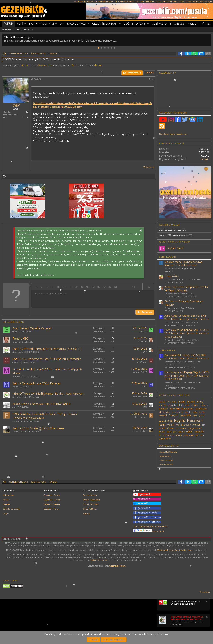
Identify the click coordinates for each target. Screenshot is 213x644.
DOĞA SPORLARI (135, 24)
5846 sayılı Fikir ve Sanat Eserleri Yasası (175, 550)
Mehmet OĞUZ (20, 377)
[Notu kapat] (207, 602)
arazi (170, 405)
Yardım (86, 514)
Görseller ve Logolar (11, 509)
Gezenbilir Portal (51, 509)
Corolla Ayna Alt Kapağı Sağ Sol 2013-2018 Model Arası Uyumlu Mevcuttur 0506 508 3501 (187, 333)
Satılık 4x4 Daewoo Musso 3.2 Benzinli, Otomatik (47, 359)
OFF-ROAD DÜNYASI (73, 24)
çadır (187, 405)
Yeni (20, 24)
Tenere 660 (20, 339)
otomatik (181, 428)
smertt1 (16, 332)
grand (162, 421)
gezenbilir (185, 415)
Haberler (7, 504)
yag (185, 435)
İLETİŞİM (208, 2)
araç (200, 401)
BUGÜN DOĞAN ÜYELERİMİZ (174, 242)
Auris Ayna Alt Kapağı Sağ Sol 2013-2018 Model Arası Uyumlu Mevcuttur (187, 317)
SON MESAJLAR (168, 257)
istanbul (25, 117)
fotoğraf (174, 415)
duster (203, 412)
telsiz (162, 435)
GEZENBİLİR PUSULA (84, 2)
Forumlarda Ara (25, 29)
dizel (187, 412)
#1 (153, 79)
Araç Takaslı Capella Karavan (32, 328)
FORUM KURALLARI (194, 2)
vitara (179, 435)
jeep (170, 421)
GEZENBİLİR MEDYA (145, 2)
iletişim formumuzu (100, 560)
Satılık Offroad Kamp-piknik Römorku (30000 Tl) (47, 349)
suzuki (190, 432)
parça (191, 428)
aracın (163, 405)
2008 (162, 402)
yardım (200, 435)
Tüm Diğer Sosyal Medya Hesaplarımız (151, 526)
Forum (8, 24)
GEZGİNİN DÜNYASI (105, 24)
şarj (175, 432)
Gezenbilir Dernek (52, 500)
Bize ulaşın (205, 592)
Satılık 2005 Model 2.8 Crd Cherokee (38, 428)
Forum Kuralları (90, 495)
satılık (182, 432)
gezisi (202, 415)
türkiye (170, 435)
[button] (25, 24)
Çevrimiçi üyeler (169, 225)
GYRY (27, 65)
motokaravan (183, 425)
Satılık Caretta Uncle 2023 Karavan (37, 383)
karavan (195, 420)
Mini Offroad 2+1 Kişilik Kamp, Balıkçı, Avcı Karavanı (48, 394)
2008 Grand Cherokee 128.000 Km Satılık (41, 404)
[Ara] (206, 24)
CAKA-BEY (17, 362)
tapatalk (199, 432)
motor (196, 425)
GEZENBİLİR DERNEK (124, 2)
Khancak (17, 342)
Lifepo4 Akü (172, 276)
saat (169, 432)
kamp (180, 420)
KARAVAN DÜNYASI (41, 24)
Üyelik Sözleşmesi (91, 500)
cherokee (201, 409)
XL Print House (165, 456)
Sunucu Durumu (10, 581)
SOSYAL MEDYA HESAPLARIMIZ (170, 2)
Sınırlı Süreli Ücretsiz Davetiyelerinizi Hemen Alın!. (187, 621)
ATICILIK (169, 271)
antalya (191, 402)
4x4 (169, 402)
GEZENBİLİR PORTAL (104, 2)
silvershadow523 (20, 352)
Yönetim (6, 500)
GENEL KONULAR (174, 282)
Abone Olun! (149, 531)
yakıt (192, 435)
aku (174, 402)
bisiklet (178, 405)
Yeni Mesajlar (8, 29)
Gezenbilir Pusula (52, 495)
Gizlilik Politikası (91, 504)
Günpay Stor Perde (166, 460)
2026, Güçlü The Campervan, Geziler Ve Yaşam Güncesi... (186, 289)
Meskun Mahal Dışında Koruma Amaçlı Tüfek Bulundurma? (183, 264)
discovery (177, 412)
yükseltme (165, 439)
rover (162, 432)
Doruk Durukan (20, 432)
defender (165, 412)
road (199, 428)
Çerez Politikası (90, 509)
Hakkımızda (8, 495)
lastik (162, 425)
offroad (170, 428)
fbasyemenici (19, 421)
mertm (16, 387)
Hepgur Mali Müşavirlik (168, 452)
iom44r (205, 159)
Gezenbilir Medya (52, 504)
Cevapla (150, 167)
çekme (195, 405)
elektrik (163, 415)
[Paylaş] (149, 79)
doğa (194, 412)
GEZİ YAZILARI (161, 24)
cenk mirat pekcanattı (182, 409)
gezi (195, 415)
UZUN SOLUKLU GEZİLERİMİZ (180, 297)
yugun (144, 352)
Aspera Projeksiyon (167, 464)
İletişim (6, 514)
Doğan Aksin (175, 248)
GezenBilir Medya (117, 566)
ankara (182, 402)
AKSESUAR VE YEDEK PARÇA (180, 325)
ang (14, 407)
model (171, 425)
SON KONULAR (167, 350)
